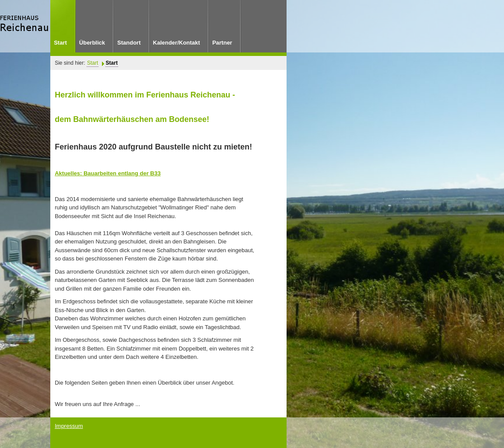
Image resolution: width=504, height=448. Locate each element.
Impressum (69, 426)
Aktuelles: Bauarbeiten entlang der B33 (108, 173)
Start (93, 63)
